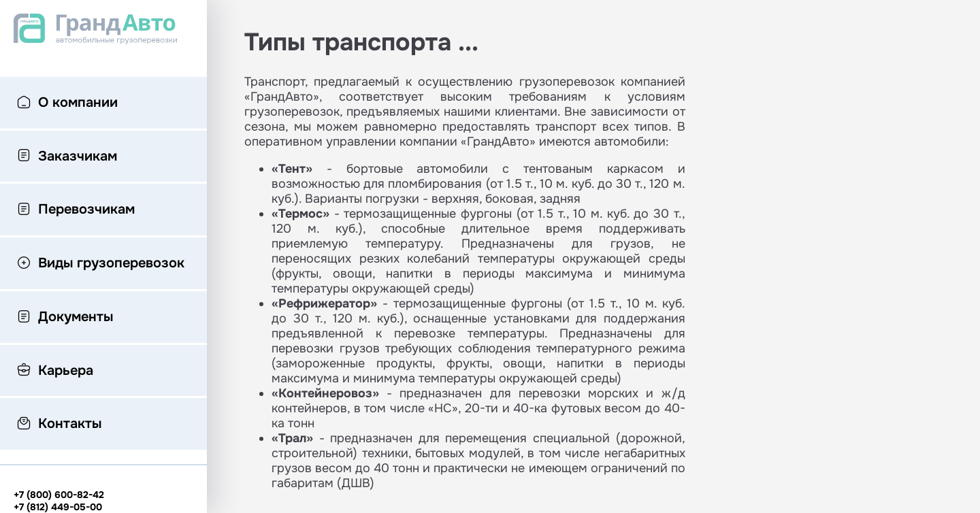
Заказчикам (67, 157)
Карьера (55, 371)
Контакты (59, 425)
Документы (65, 318)
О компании (67, 103)
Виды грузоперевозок (101, 264)
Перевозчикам (76, 210)
